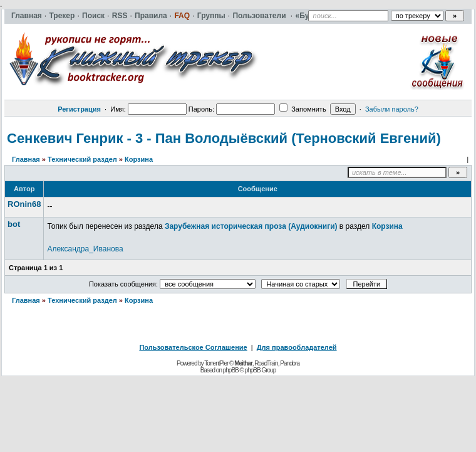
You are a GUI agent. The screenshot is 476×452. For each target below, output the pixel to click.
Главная (26, 159)
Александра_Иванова (85, 249)
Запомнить (303, 109)
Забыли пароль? (392, 109)
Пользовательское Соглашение (193, 347)
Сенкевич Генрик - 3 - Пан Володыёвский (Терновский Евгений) (224, 138)
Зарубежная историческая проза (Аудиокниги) (251, 226)
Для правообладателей (297, 347)
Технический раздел (82, 159)
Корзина (139, 159)
